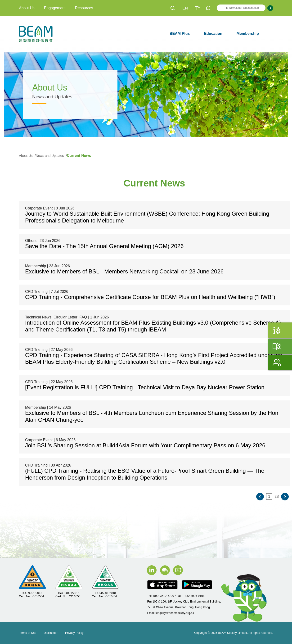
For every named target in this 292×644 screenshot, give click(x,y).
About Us (27, 8)
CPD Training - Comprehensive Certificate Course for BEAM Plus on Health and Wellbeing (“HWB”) (150, 297)
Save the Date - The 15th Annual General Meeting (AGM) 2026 (104, 246)
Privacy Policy (74, 633)
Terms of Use (28, 633)
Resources (84, 8)
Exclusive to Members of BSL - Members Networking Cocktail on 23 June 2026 (124, 271)
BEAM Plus (180, 34)
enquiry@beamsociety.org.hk (175, 613)
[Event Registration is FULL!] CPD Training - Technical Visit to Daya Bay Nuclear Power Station (145, 387)
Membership (248, 34)
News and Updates (50, 156)
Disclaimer (51, 633)
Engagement (55, 8)
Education (213, 34)
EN (185, 8)
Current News (79, 156)
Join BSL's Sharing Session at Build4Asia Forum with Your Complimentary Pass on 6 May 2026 (145, 445)
